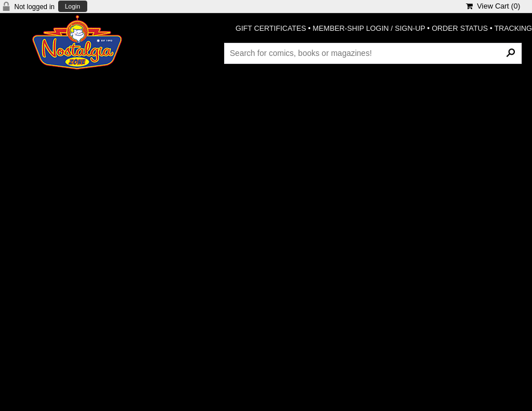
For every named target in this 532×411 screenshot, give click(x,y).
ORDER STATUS (460, 28)
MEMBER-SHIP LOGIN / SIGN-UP (369, 28)
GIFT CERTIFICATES (271, 28)
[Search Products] (373, 53)
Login (73, 7)
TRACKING (513, 28)
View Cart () (493, 6)
